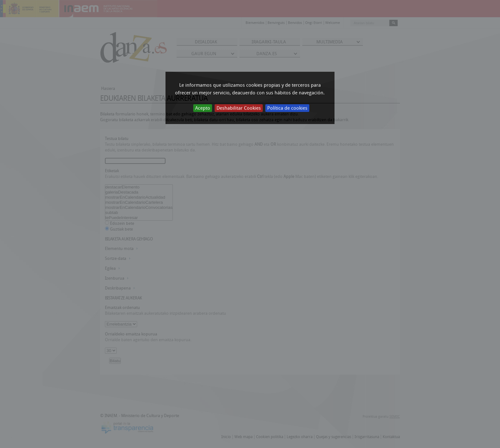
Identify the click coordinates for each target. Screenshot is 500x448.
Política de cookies (287, 108)
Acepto (203, 108)
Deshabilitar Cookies (239, 108)
